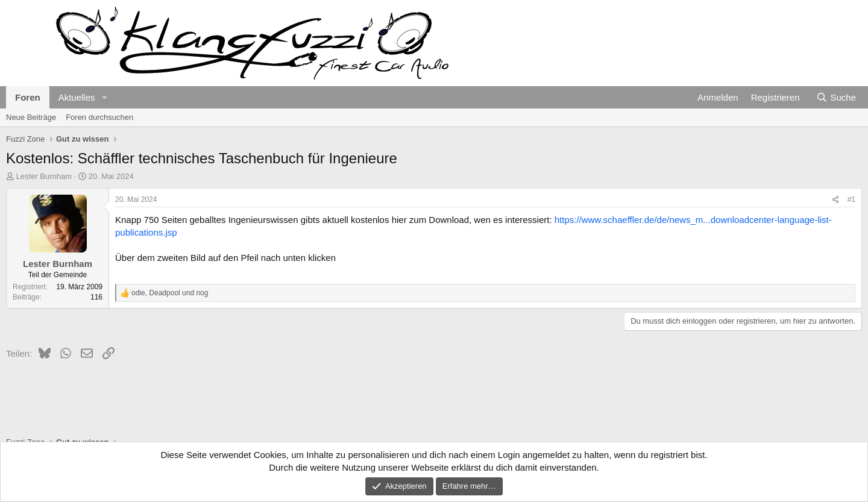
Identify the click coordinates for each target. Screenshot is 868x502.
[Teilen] (835, 200)
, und (170, 293)
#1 (851, 199)
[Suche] (836, 97)
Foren (28, 97)
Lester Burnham (44, 176)
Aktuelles (77, 97)
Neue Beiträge (31, 117)
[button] (104, 97)
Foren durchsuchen (99, 117)
